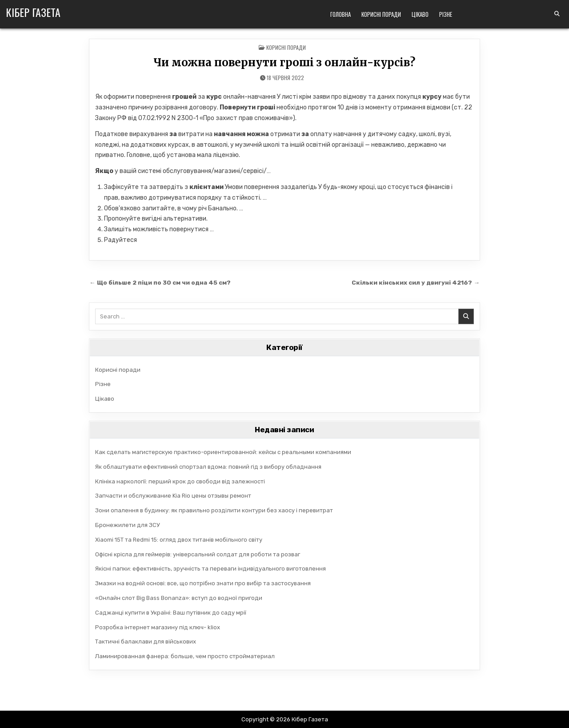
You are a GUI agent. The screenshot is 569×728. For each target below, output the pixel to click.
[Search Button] (557, 14)
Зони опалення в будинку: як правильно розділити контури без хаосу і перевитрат (214, 510)
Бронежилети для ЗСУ (128, 525)
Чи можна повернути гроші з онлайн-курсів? (284, 62)
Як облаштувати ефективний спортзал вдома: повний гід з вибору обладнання (208, 467)
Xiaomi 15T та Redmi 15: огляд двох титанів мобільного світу (179, 540)
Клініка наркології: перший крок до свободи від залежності (180, 481)
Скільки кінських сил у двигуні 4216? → (416, 282)
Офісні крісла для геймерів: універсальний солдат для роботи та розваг (198, 554)
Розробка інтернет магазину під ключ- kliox (158, 627)
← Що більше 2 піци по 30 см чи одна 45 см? (160, 282)
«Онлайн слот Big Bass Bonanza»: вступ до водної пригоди (179, 598)
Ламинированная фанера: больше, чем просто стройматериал (185, 656)
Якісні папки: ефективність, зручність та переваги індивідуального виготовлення (210, 569)
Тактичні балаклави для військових (146, 642)
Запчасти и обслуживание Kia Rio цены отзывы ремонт (173, 496)
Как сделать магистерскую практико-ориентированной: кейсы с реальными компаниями (223, 452)
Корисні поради (381, 14)
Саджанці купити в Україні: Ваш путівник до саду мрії (171, 613)
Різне (446, 14)
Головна (341, 14)
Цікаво (420, 14)
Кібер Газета (33, 12)
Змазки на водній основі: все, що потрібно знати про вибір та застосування (203, 583)
